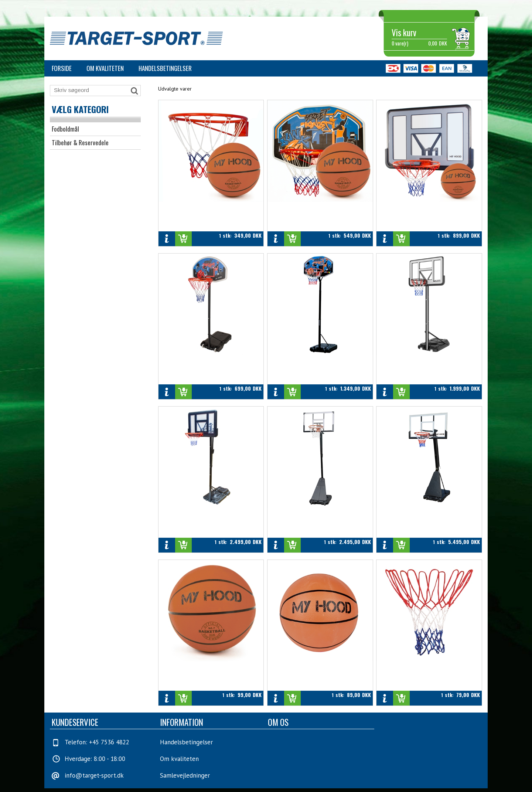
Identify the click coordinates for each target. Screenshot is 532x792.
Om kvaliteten (105, 68)
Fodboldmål (65, 129)
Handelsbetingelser (165, 68)
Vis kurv (404, 33)
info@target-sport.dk (94, 775)
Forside (62, 68)
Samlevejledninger (185, 775)
